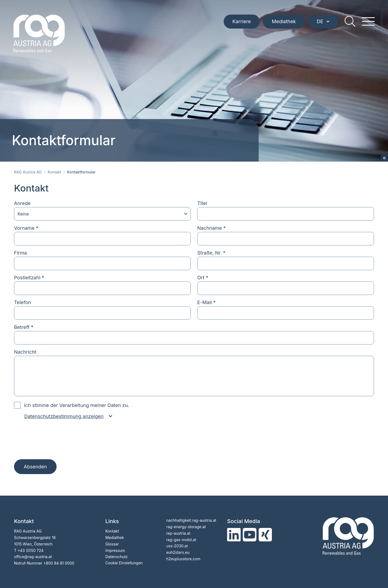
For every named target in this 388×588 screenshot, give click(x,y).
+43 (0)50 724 (30, 550)
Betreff (24, 327)
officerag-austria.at (33, 557)
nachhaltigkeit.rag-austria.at (191, 520)
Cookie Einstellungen (124, 563)
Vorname (26, 228)
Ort (203, 278)
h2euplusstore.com (183, 559)
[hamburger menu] (368, 24)
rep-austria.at (178, 533)
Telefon (22, 302)
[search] (349, 24)
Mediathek (283, 24)
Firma (20, 253)
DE (322, 24)
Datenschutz (117, 557)
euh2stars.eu (178, 552)
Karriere (241, 24)
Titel (202, 203)
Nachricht (25, 352)
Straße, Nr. (211, 253)
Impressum (115, 550)
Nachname (212, 228)
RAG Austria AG (28, 172)
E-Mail (206, 302)
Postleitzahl (29, 278)
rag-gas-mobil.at (181, 540)
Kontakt (54, 172)
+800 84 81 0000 (59, 563)
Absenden (35, 467)
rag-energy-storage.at (186, 527)
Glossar (112, 544)
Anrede (22, 203)
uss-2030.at (177, 546)
